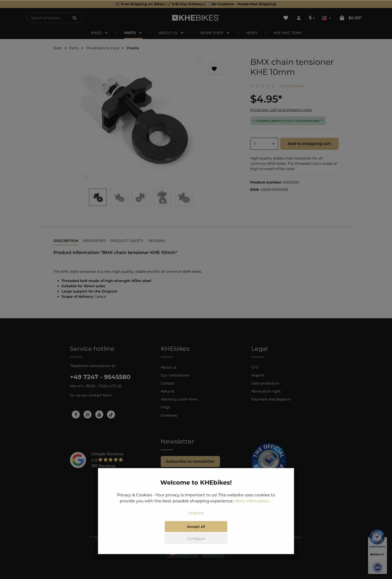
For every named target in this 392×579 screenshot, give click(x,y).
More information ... (253, 508)
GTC (255, 367)
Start (57, 48)
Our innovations (175, 375)
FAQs (165, 407)
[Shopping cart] (350, 18)
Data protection (265, 383)
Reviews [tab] (157, 241)
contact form (100, 395)
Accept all (196, 534)
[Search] (75, 18)
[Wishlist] (286, 18)
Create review (292, 86)
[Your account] (299, 18)
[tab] (66, 241)
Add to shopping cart (309, 144)
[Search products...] (47, 18)
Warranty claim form (179, 399)
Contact (168, 383)
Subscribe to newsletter (190, 461)
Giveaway (169, 415)
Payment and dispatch (271, 399)
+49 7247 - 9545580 (100, 377)
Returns (168, 391)
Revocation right (266, 391)
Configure (196, 546)
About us (169, 367)
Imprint (258, 375)
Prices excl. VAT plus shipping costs (281, 110)
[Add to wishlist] (214, 69)
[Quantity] (264, 144)
